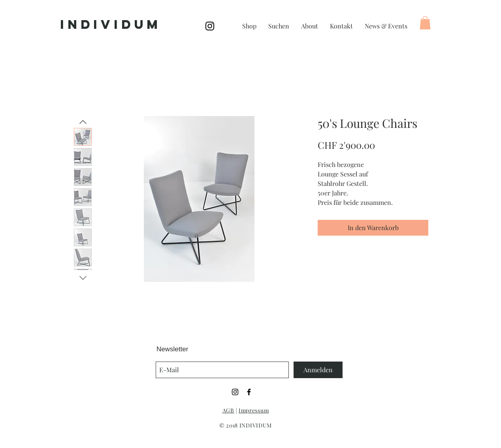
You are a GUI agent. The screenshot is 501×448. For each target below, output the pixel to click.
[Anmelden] (318, 370)
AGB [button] (228, 410)
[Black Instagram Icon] (210, 26)
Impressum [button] (254, 410)
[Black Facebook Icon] (249, 392)
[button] (425, 23)
